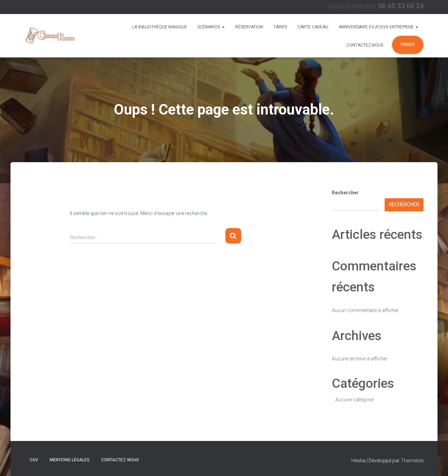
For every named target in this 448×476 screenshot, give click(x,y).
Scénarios (211, 27)
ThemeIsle (412, 461)
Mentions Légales (70, 460)
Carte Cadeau (313, 27)
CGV (34, 460)
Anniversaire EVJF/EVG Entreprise (379, 27)
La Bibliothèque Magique (160, 27)
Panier (408, 44)
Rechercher (345, 193)
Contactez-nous (365, 45)
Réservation (249, 27)
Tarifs (280, 27)
